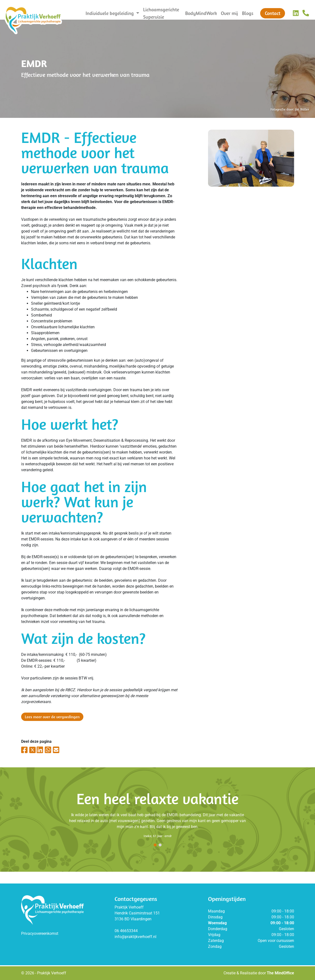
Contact (273, 13)
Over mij (229, 13)
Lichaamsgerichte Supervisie (161, 13)
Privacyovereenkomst (40, 933)
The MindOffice (280, 973)
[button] (155, 845)
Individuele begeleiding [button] (110, 13)
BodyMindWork (201, 13)
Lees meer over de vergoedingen (52, 717)
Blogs (248, 13)
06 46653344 (126, 931)
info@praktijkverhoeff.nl (135, 937)
